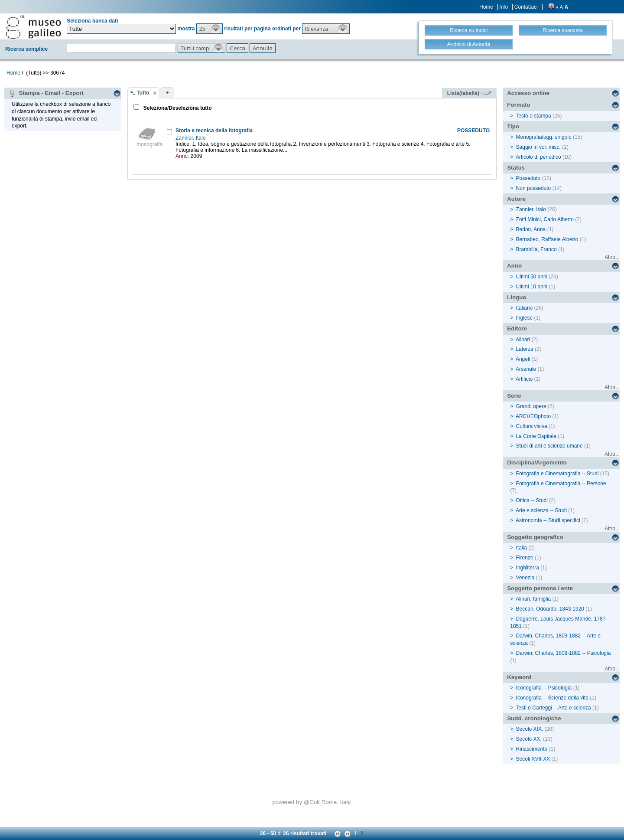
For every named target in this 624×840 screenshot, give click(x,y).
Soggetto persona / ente (540, 588)
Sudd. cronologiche (534, 718)
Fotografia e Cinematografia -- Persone (561, 484)
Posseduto (528, 178)
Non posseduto (534, 188)
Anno (514, 266)
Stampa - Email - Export (46, 93)
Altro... (612, 257)
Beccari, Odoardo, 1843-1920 (550, 609)
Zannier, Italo (191, 138)
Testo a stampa (533, 116)
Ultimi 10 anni (532, 287)
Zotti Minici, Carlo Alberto (545, 219)
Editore (517, 328)
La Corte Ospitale (536, 436)
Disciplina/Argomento (537, 462)
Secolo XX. (529, 739)
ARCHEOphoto (533, 416)
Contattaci (526, 7)
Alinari (523, 340)
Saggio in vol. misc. (538, 147)
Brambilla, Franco (536, 249)
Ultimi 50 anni (532, 277)
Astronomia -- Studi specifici (548, 520)
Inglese (525, 318)
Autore (516, 199)
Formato (518, 105)
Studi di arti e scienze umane (549, 446)
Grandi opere (531, 406)
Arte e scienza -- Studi (541, 510)
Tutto (143, 93)
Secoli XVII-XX (533, 759)
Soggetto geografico (535, 537)
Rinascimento (532, 749)
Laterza (525, 349)
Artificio (524, 379)
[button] (210, 29)
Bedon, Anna (531, 229)
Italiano (525, 308)
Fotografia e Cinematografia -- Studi (557, 474)
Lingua (517, 297)
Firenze (525, 558)
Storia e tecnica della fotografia (214, 131)
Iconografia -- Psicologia (544, 688)
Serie (514, 396)
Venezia (525, 578)
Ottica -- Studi (532, 500)
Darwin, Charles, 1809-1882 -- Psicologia (564, 653)
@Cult (313, 802)
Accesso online (528, 93)
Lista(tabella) (469, 93)
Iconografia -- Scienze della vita (552, 698)
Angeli (523, 359)
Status (516, 168)
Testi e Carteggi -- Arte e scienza (553, 708)
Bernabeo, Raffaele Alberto (547, 239)
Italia (522, 548)
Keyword (519, 677)
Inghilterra (528, 568)
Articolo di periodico (538, 157)
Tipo (513, 126)
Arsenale (526, 369)
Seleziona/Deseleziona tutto (177, 108)
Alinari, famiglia (533, 599)
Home (486, 7)
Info (504, 7)
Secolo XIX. (530, 729)
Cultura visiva (532, 426)
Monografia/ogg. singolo (544, 137)
